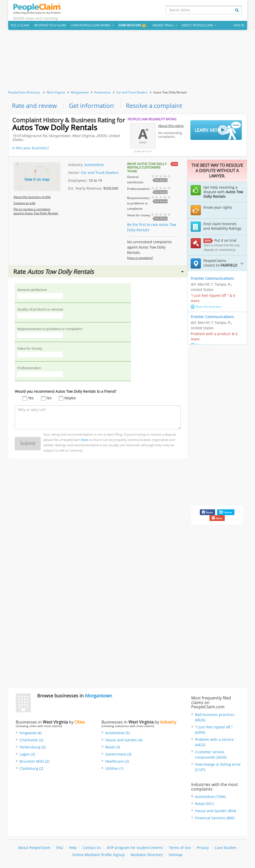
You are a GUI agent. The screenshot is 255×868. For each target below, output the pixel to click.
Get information (91, 105)
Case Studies (226, 848)
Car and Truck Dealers (132, 92)
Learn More (218, 130)
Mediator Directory (147, 855)
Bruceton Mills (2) (34, 761)
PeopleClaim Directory (24, 92)
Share (207, 512)
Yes (31, 398)
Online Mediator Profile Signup (99, 855)
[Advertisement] (128, 60)
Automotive (102, 92)
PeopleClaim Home (37, 9)
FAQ (60, 848)
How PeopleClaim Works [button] (91, 25)
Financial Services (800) (215, 818)
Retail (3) (113, 747)
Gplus (217, 518)
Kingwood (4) (31, 733)
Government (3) (118, 754)
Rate (98, 272)
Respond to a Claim (50, 25)
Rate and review (34, 105)
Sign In (239, 25)
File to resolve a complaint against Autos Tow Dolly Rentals (36, 211)
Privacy (203, 848)
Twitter (226, 512)
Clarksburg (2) (31, 768)
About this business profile (32, 197)
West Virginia (56, 92)
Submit (28, 443)
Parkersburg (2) (33, 747)
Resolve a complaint (154, 105)
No (49, 398)
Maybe (70, 398)
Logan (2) (27, 754)
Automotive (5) (117, 733)
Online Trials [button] (163, 25)
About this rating (171, 126)
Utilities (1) (114, 768)
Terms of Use (180, 848)
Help (73, 848)
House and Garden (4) (124, 740)
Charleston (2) (31, 740)
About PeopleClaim (34, 848)
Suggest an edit (24, 203)
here (85, 440)
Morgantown (80, 92)
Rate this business (206, 307)
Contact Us (92, 848)
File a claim (20, 25)
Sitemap (176, 855)
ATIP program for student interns (135, 848)
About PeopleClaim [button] (197, 25)
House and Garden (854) (216, 811)
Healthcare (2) (117, 761)
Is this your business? (31, 148)
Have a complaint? (140, 258)
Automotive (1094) (210, 797)
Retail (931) (204, 804)
